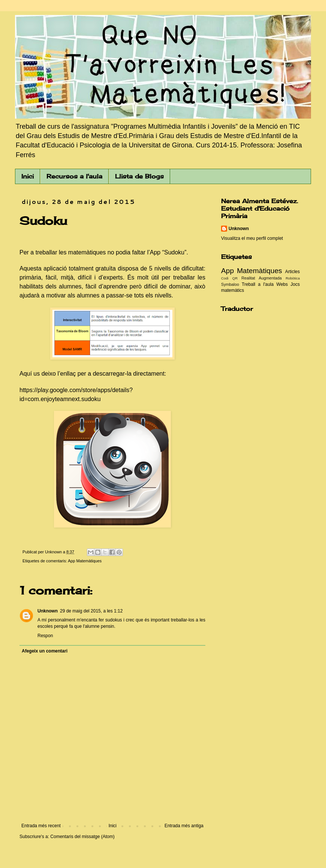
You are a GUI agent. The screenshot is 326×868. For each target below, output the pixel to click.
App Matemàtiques (85, 561)
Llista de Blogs (139, 176)
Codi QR (229, 278)
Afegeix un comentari (45, 651)
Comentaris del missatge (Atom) (82, 837)
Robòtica (293, 278)
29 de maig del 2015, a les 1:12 (91, 611)
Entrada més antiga (184, 826)
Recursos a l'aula (74, 176)
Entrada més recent (41, 826)
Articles (292, 272)
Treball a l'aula (258, 284)
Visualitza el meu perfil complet (252, 238)
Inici (28, 176)
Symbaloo (230, 284)
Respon (45, 636)
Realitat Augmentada (262, 278)
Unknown (48, 611)
